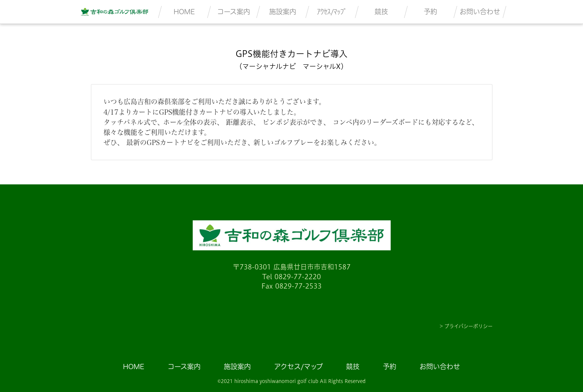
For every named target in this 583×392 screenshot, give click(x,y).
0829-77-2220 (298, 277)
